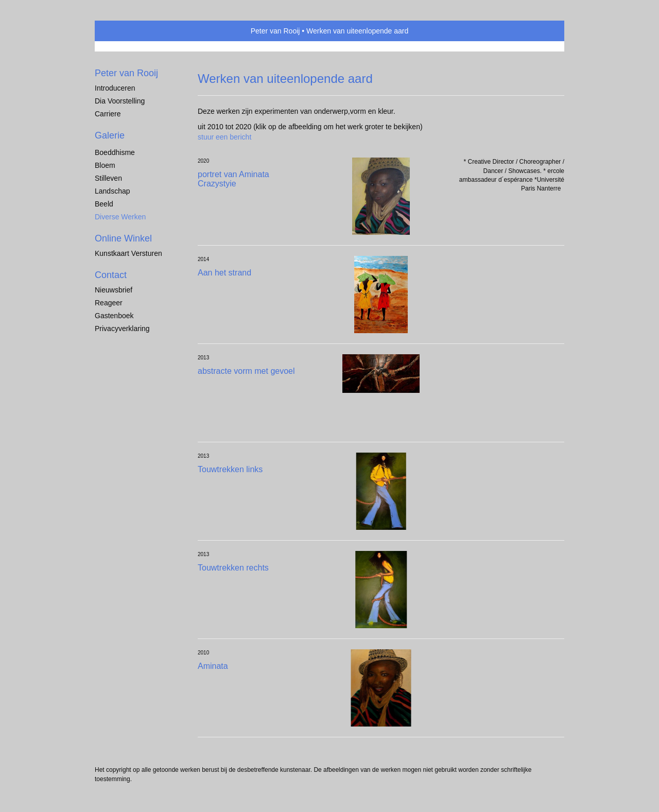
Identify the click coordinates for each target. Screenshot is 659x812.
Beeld (104, 204)
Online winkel (123, 238)
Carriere (108, 114)
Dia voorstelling (120, 101)
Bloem (105, 165)
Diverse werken (120, 217)
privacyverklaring (122, 329)
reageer (109, 303)
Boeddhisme (115, 152)
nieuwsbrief (114, 290)
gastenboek (114, 316)
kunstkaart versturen (128, 253)
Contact (111, 275)
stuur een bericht (224, 137)
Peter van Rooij (275, 31)
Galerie (110, 135)
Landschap (112, 191)
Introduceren (115, 88)
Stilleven (108, 178)
